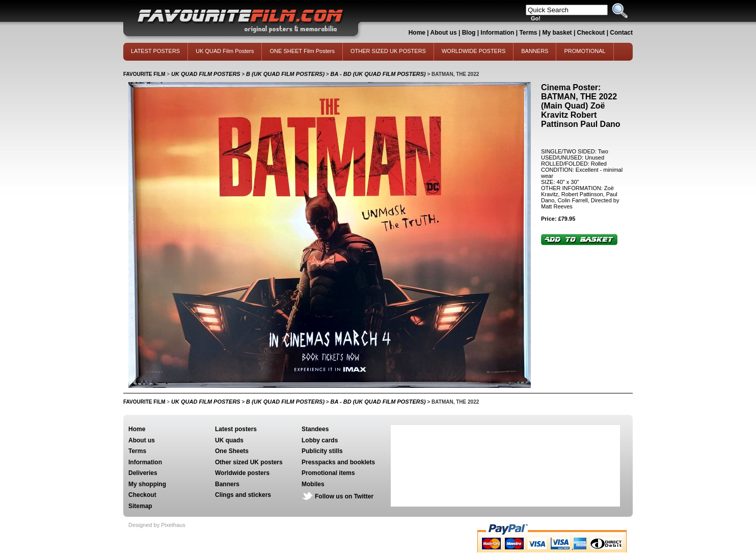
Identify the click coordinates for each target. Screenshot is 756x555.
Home (417, 33)
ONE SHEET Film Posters (302, 51)
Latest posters (236, 429)
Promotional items (328, 473)
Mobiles (313, 484)
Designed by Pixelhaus (157, 525)
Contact (621, 33)
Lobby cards (320, 440)
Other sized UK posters (249, 462)
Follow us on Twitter (344, 496)
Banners (227, 484)
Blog (469, 33)
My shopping (147, 484)
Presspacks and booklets (338, 462)
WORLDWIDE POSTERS (474, 51)
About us (444, 33)
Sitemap (140, 506)
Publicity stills (322, 451)
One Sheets (232, 451)
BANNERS (535, 51)
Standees (315, 429)
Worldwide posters (242, 473)
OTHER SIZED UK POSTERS (388, 51)
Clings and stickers (243, 495)
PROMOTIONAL (585, 51)
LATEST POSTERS (155, 51)
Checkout (592, 33)
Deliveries (143, 473)
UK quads (229, 440)
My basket (557, 33)
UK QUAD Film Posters (225, 51)
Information (497, 33)
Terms (528, 33)
